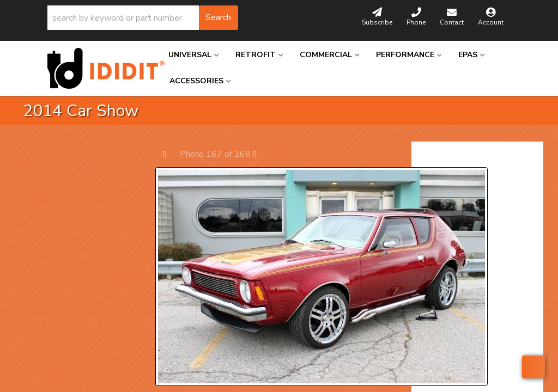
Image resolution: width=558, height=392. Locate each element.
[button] (143, 18)
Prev (170, 154)
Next (260, 154)
